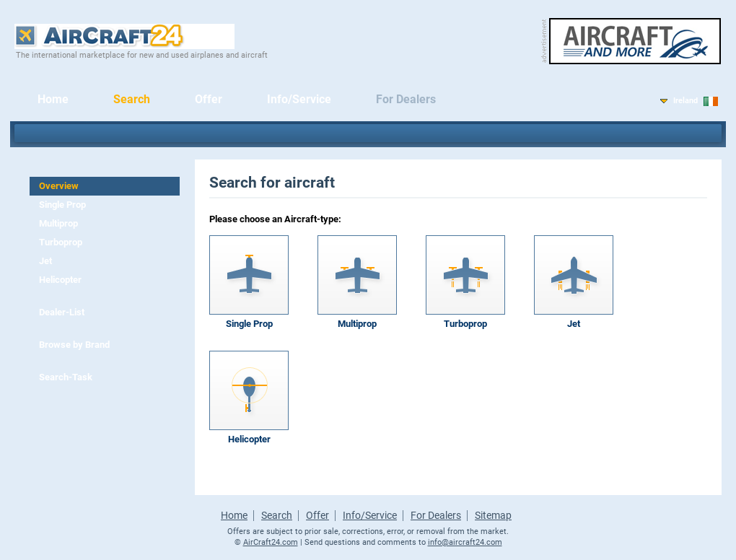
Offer (209, 99)
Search (132, 99)
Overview (59, 186)
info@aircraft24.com (465, 542)
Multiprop (58, 223)
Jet (45, 261)
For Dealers (406, 99)
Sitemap (493, 515)
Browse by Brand (74, 345)
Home (53, 99)
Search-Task (66, 377)
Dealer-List (62, 312)
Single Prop (62, 205)
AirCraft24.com (271, 542)
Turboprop (61, 242)
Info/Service (299, 99)
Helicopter (60, 280)
